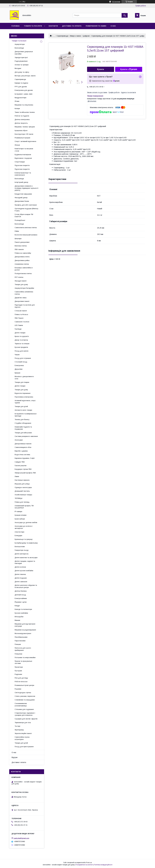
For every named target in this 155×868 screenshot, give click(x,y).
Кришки (17, 373)
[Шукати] (125, 15)
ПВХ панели (19, 249)
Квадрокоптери (20, 98)
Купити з (129, 69)
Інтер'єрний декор (21, 182)
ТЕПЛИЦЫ (18, 498)
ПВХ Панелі (19, 318)
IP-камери (18, 511)
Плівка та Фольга (21, 314)
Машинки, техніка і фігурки (25, 127)
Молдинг (18, 68)
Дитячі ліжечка (20, 574)
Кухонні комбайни (21, 613)
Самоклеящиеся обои (23, 447)
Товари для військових (23, 433)
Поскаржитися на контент (84, 865)
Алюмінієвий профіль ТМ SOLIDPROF (24, 507)
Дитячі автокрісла (21, 554)
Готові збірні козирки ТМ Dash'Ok (24, 215)
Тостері (17, 726)
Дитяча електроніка (22, 119)
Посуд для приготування (24, 747)
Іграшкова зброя (21, 130)
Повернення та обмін (96, 26)
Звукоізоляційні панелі (23, 733)
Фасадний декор (21, 198)
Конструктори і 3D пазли (24, 134)
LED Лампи (19, 325)
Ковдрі (17, 606)
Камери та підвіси (21, 83)
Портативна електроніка (24, 397)
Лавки (17, 476)
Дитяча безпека (21, 591)
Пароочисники (20, 641)
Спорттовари (20, 162)
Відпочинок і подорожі (23, 158)
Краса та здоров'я (22, 336)
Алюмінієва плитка (22, 264)
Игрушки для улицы (22, 484)
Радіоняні (18, 674)
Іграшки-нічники (21, 515)
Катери (17, 108)
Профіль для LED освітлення (26, 205)
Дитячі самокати (21, 582)
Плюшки (18, 644)
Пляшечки (18, 654)
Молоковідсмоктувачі (23, 633)
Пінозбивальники (21, 637)
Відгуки (15, 757)
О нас (113, 26)
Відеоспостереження (23, 393)
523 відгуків (116, 2)
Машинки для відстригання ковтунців (25, 625)
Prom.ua (89, 863)
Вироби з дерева (21, 451)
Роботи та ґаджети (22, 116)
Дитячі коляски (20, 567)
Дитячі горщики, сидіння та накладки (25, 562)
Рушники (18, 689)
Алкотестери (19, 532)
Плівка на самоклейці (23, 253)
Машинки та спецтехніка (24, 105)
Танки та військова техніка (25, 112)
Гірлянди (18, 329)
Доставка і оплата (19, 762)
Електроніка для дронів (24, 90)
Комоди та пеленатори (23, 609)
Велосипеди (19, 48)
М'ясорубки (19, 617)
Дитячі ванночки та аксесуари (26, 558)
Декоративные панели (23, 444)
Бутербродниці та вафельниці (26, 543)
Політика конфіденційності (103, 865)
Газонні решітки (21, 466)
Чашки (17, 355)
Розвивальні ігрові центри (24, 685)
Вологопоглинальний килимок (26, 235)
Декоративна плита (22, 257)
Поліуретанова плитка (23, 273)
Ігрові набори (20, 519)
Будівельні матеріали (23, 155)
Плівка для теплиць (22, 502)
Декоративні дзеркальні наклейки (24, 53)
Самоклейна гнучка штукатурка (22, 738)
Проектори (19, 667)
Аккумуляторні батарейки (24, 288)
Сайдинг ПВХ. (20, 462)
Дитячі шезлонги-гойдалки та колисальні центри (26, 586)
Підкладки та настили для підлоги (25, 306)
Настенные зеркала (22, 480)
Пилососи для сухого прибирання (23, 649)
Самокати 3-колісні (22, 322)
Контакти (53, 26)
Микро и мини (75, 36)
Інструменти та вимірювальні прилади (26, 415)
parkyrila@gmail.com (21, 838)
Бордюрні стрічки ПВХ (23, 469)
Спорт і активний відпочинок (25, 141)
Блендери (18, 536)
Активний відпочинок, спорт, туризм (25, 402)
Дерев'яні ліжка (21, 298)
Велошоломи (20, 547)
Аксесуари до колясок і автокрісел (24, 527)
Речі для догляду (21, 678)
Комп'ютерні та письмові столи (24, 150)
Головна (15, 26)
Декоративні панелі (22, 301)
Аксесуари (19, 440)
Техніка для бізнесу (22, 419)
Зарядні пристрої (21, 57)
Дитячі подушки (21, 578)
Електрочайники (21, 598)
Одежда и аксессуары (23, 487)
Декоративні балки (22, 201)
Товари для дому (21, 284)
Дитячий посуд (20, 595)
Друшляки (19, 369)
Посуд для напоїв (21, 351)
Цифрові (86, 36)
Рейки (17, 231)
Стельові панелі (21, 311)
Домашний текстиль (22, 491)
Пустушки (18, 671)
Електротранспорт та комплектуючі (23, 174)
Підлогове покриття (22, 165)
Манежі (17, 620)
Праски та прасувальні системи (23, 662)
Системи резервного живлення (26, 436)
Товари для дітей (21, 406)
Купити (101, 69)
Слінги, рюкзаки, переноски (25, 696)
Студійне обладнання (23, 423)
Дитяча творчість (21, 123)
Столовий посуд (21, 362)
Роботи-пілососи (21, 682)
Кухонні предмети (21, 347)
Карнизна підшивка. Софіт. (25, 458)
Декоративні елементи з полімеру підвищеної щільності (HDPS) (26, 188)
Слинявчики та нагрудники (25, 700)
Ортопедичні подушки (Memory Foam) (26, 210)
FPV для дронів (21, 87)
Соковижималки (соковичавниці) (21, 705)
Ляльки (17, 145)
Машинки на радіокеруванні (25, 630)
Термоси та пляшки (22, 344)
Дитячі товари (20, 333)
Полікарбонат (20, 220)
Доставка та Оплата (72, 26)
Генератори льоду (22, 550)
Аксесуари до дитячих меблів (26, 522)
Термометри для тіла (23, 723)
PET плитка (19, 277)
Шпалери (18, 239)
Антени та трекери (22, 65)
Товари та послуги (33, 26)
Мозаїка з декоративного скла (24, 378)
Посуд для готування (23, 358)
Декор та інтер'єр (21, 340)
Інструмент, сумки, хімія (23, 94)
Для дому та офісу (22, 72)
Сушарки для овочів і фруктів (26, 719)
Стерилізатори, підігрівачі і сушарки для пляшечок (25, 714)
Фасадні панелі (21, 281)
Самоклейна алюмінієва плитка (24, 293)
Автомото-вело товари (23, 410)
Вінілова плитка (21, 246)
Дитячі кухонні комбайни (24, 571)
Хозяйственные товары (23, 495)
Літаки (17, 101)
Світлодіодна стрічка (23, 693)
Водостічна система (22, 455)
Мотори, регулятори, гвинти (25, 76)
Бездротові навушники (23, 194)
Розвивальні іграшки (22, 138)
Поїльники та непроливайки (25, 657)
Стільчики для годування (24, 709)
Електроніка (19, 365)
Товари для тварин (22, 382)
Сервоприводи (62, 36)
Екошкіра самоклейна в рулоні (24, 269)
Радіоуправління (21, 61)
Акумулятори (20, 44)
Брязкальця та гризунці (24, 539)
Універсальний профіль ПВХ (25, 473)
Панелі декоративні (22, 242)
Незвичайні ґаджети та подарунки (23, 428)
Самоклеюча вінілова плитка (26, 228)
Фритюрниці (19, 730)
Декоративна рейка (22, 260)
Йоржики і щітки (21, 602)
